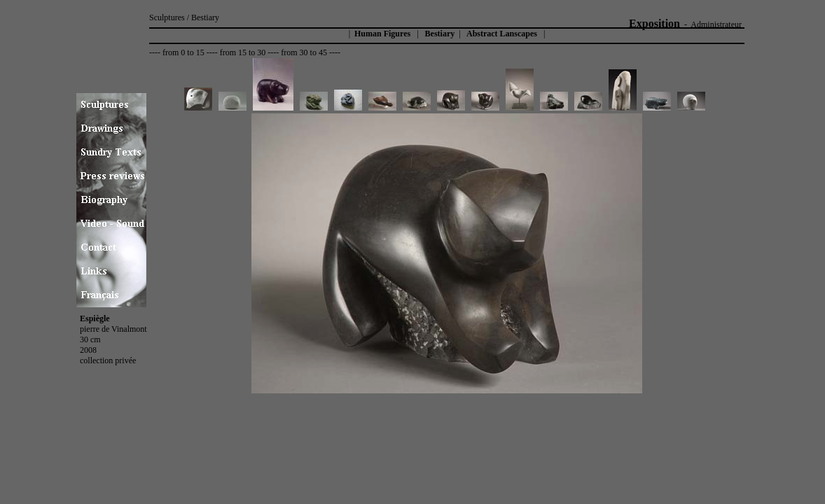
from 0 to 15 (183, 52)
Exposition (654, 23)
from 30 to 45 (304, 52)
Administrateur (716, 24)
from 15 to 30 (243, 52)
